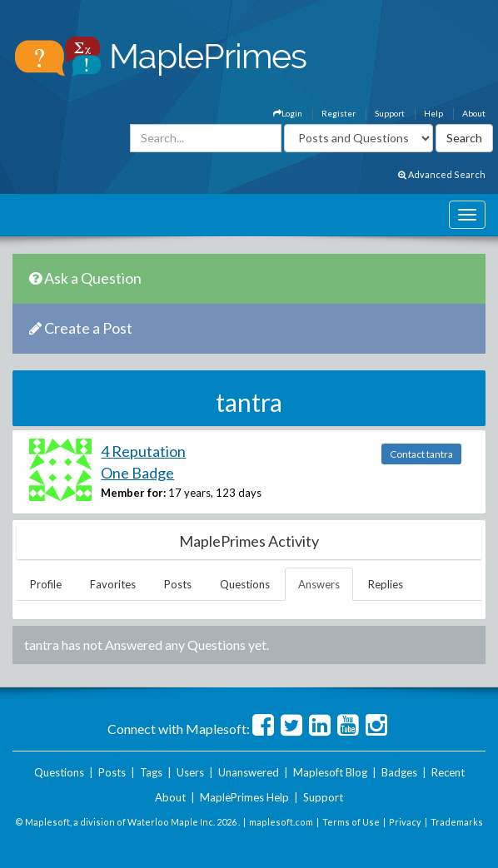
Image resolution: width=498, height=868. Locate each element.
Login (288, 113)
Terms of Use (351, 822)
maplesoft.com (281, 822)
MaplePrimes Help (244, 797)
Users (190, 772)
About (474, 113)
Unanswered (249, 772)
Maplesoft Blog (330, 772)
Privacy (405, 822)
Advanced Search (442, 174)
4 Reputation (143, 451)
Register (339, 113)
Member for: (133, 493)
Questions (245, 584)
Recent (448, 772)
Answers (319, 584)
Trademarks (457, 822)
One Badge (137, 473)
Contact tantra (421, 454)
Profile (46, 584)
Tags (151, 772)
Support (390, 113)
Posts (178, 584)
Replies (386, 584)
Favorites (113, 584)
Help (433, 113)
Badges (399, 772)
